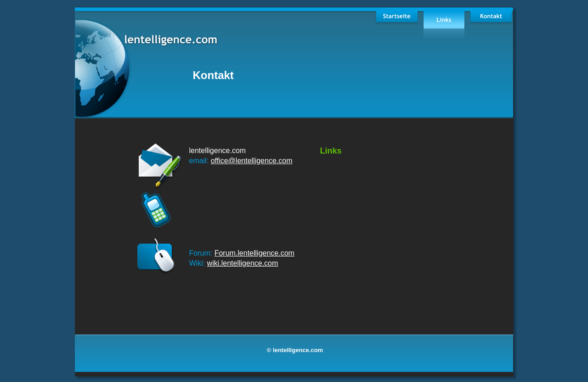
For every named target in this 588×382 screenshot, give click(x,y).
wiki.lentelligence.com (243, 263)
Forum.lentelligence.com (254, 253)
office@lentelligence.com (252, 161)
